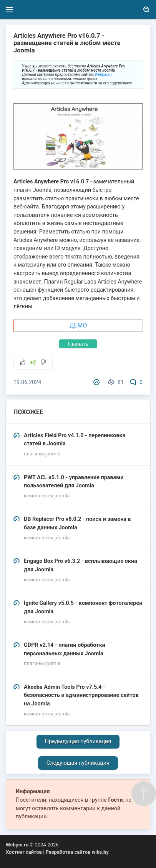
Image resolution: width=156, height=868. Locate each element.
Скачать (78, 344)
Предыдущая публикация (78, 741)
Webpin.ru (103, 75)
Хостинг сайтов (24, 852)
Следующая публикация (78, 763)
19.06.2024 (27, 382)
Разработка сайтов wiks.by (77, 852)
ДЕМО (78, 325)
